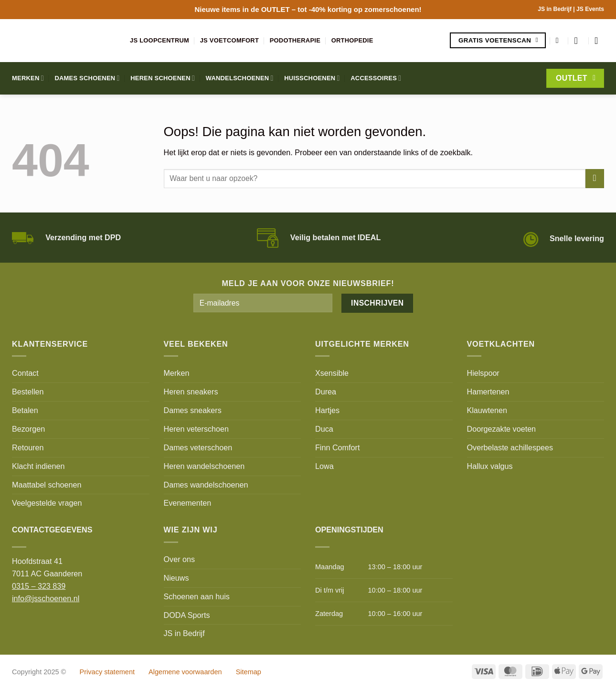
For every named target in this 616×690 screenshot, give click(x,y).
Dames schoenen (87, 78)
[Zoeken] (560, 40)
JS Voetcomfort (229, 40)
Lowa (324, 466)
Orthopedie (352, 40)
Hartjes (327, 410)
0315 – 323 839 (39, 586)
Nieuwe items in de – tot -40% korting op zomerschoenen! (308, 9)
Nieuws (176, 578)
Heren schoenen (163, 78)
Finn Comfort (337, 447)
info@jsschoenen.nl (46, 598)
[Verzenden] (595, 179)
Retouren (28, 447)
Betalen (25, 410)
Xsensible (332, 373)
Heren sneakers (191, 392)
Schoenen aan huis (197, 596)
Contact (25, 373)
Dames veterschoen (198, 447)
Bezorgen (28, 429)
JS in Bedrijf (555, 9)
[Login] (579, 41)
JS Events (590, 9)
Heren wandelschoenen (204, 466)
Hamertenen (488, 392)
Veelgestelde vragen (47, 503)
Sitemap (249, 672)
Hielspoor (483, 373)
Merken (28, 78)
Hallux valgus (490, 466)
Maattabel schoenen (47, 485)
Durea (326, 392)
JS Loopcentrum (159, 40)
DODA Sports (187, 615)
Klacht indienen (38, 466)
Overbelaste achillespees (510, 447)
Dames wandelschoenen (206, 485)
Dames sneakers (193, 410)
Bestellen (28, 392)
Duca (324, 429)
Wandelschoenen (240, 78)
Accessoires (376, 78)
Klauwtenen (487, 410)
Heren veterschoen (196, 429)
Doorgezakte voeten (502, 429)
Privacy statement (107, 672)
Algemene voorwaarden (185, 672)
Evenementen (188, 503)
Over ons (180, 559)
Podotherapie (295, 40)
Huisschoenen (312, 78)
